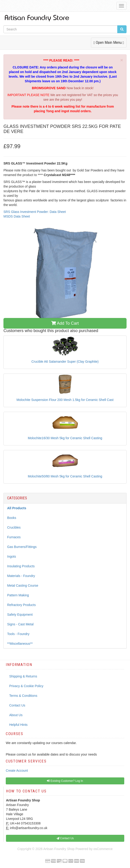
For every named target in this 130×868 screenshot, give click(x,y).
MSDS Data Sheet (17, 216)
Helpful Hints (18, 725)
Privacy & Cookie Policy (26, 686)
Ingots (12, 556)
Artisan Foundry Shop (59, 849)
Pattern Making (18, 595)
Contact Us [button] (65, 838)
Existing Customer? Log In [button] (65, 781)
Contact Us (17, 705)
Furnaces (14, 537)
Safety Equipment (20, 615)
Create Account (17, 771)
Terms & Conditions (23, 696)
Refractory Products (21, 605)
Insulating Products (21, 566)
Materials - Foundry (21, 576)
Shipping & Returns (23, 676)
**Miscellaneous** (20, 644)
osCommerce (103, 849)
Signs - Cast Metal (20, 624)
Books (12, 518)
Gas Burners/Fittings (22, 547)
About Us (16, 715)
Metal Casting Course (23, 586)
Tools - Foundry (18, 634)
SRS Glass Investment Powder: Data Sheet (35, 212)
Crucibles (14, 527)
